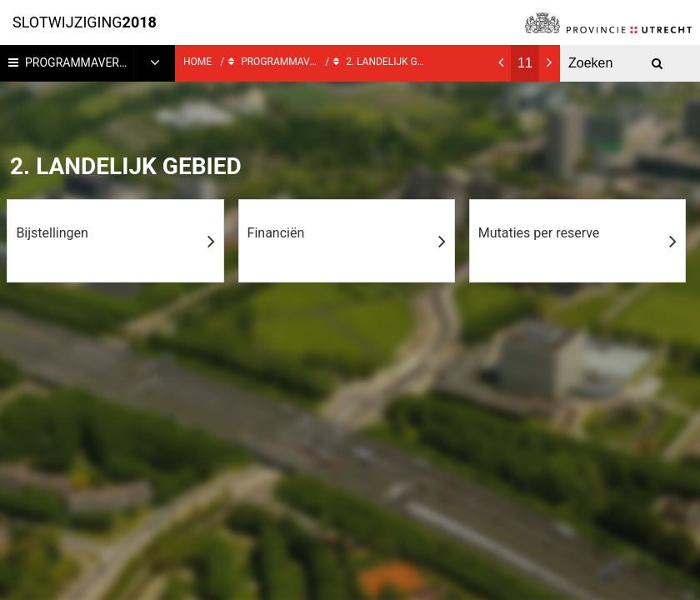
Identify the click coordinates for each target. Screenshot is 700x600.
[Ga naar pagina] (525, 63)
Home (197, 62)
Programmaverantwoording (100, 62)
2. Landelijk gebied (380, 60)
